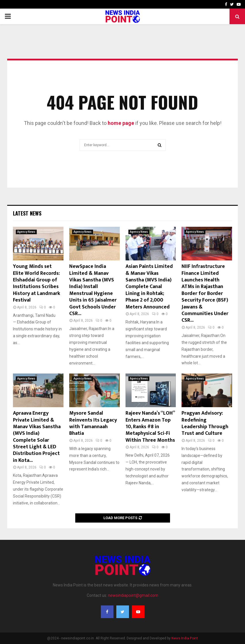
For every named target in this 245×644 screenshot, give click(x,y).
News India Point (185, 638)
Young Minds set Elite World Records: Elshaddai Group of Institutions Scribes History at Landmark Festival (36, 283)
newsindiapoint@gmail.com (133, 595)
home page (121, 123)
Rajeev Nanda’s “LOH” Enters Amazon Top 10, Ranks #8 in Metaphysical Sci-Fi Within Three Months (150, 427)
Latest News (27, 213)
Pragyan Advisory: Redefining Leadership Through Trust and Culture (205, 423)
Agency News (26, 232)
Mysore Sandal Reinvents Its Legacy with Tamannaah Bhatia (93, 423)
